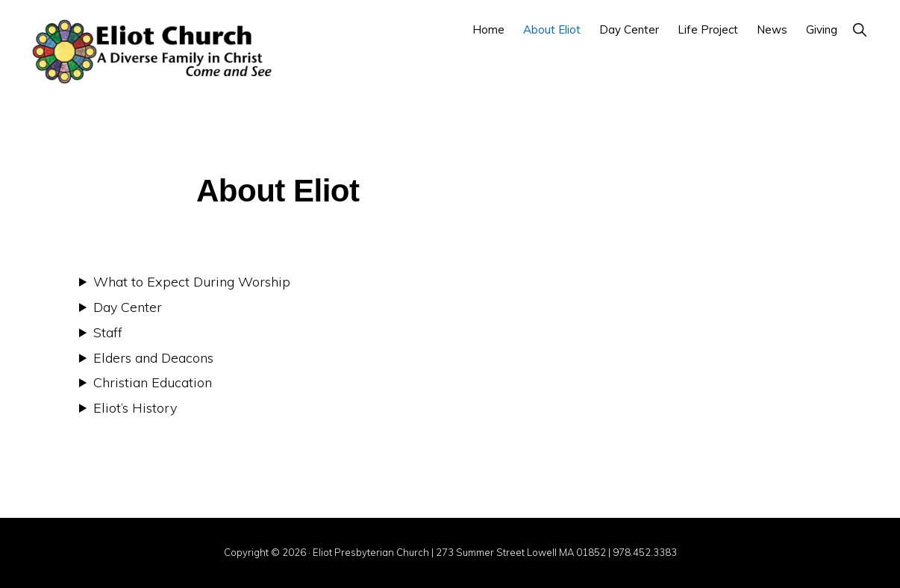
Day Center (128, 307)
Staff (108, 332)
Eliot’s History (135, 408)
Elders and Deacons (153, 358)
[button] (859, 29)
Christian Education (153, 382)
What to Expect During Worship (192, 282)
